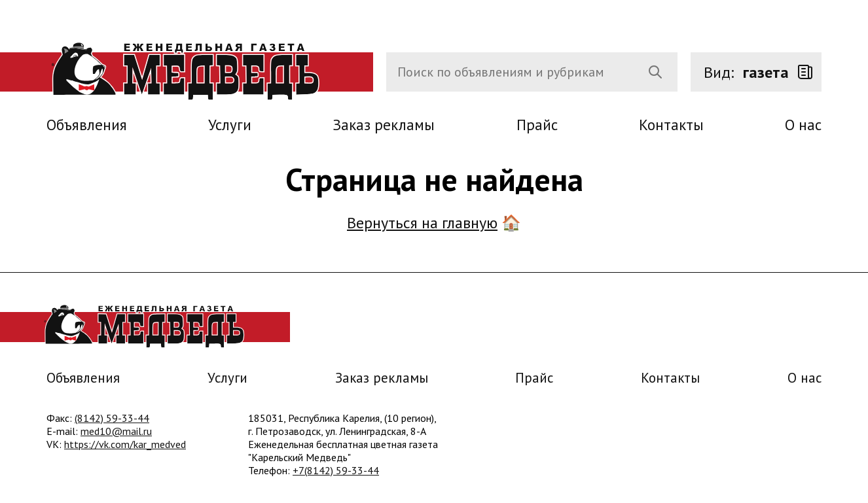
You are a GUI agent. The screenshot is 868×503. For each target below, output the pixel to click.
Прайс (537, 125)
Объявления (87, 125)
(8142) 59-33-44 (112, 418)
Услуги (230, 125)
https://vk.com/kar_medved (125, 444)
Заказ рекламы (384, 125)
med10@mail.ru (116, 431)
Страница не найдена (434, 179)
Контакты (671, 125)
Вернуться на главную (422, 223)
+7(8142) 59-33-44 (336, 470)
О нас (803, 125)
